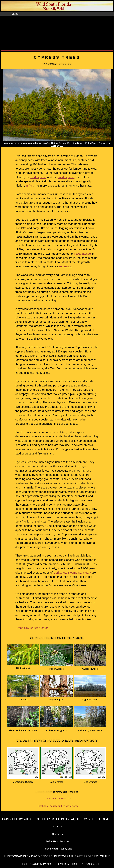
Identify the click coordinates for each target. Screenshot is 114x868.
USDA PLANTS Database (58, 798)
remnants (65, 266)
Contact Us (58, 834)
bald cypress (38, 177)
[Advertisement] (57, 33)
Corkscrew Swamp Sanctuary (72, 573)
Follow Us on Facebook (58, 841)
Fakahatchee (82, 254)
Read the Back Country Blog (58, 849)
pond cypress (66, 177)
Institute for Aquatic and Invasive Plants (58, 806)
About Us (58, 827)
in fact (30, 186)
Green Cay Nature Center (32, 628)
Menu (15, 14)
